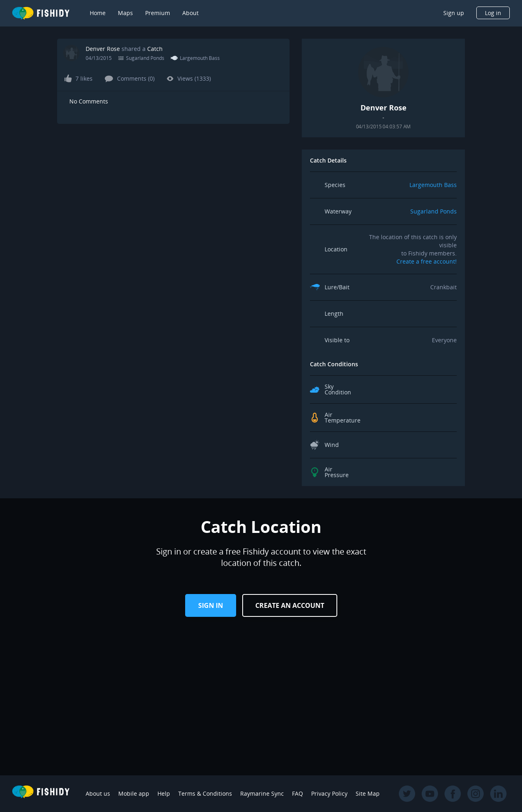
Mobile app (134, 793)
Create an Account (290, 605)
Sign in (211, 605)
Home (98, 13)
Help (164, 793)
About (190, 13)
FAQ (297, 793)
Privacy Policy (329, 793)
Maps (125, 13)
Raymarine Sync (262, 793)
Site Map (368, 793)
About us (98, 793)
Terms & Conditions (205, 793)
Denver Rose (103, 49)
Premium (158, 13)
